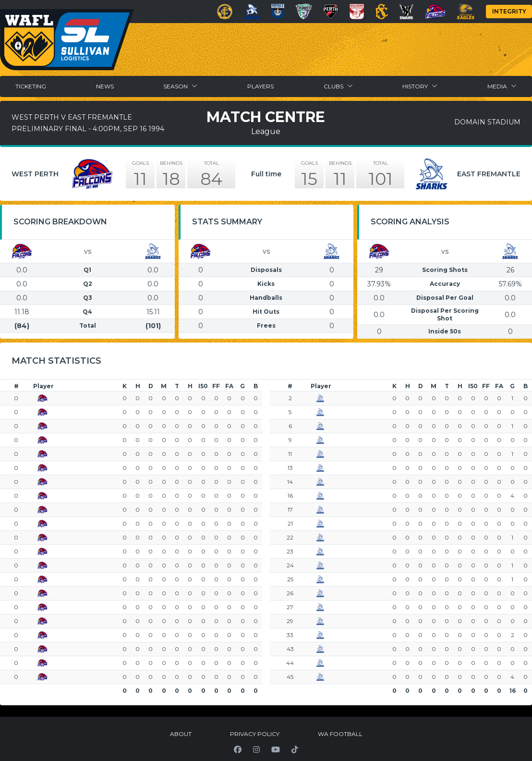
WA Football (340, 734)
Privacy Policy (255, 734)
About (181, 734)
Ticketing (31, 86)
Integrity (509, 11)
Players (260, 86)
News (105, 86)
